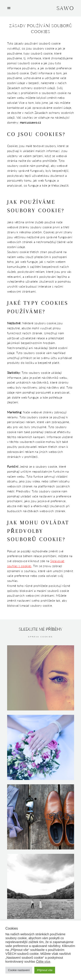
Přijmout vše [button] (45, 970)
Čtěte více (43, 962)
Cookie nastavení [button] (19, 970)
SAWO (65, 8)
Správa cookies (40, 637)
